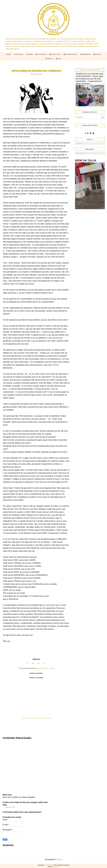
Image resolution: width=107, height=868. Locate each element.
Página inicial (37, 718)
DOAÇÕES (97, 54)
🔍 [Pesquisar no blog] (103, 117)
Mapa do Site (10, 807)
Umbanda (52, 668)
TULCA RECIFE (49, 865)
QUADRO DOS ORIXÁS (71, 54)
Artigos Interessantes (43, 668)
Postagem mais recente (27, 718)
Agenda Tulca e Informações (90, 70)
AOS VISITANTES (41, 54)
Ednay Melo (56, 866)
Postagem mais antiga (46, 718)
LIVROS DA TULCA (55, 54)
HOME (9, 54)
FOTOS (59, 59)
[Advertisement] (54, 765)
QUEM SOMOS (19, 54)
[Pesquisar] (88, 117)
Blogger (59, 859)
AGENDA (30, 54)
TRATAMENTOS (86, 54)
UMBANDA (49, 59)
